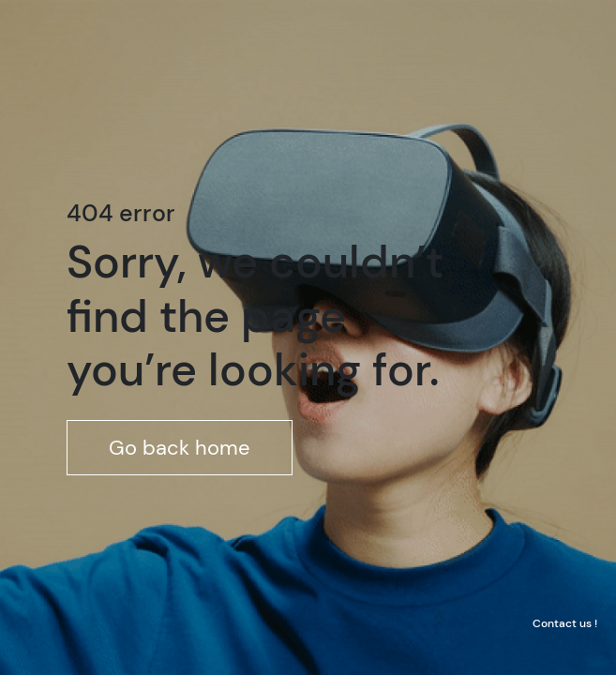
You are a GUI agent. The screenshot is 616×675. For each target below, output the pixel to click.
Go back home (180, 448)
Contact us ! (565, 623)
